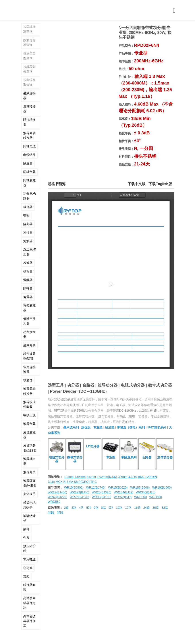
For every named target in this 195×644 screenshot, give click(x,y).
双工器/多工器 (30, 252)
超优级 (86, 427)
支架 (26, 576)
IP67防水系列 (157, 427)
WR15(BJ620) (118, 487)
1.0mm (69, 477)
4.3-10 (133, 477)
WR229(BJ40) (79, 492)
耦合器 (28, 207)
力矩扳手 (29, 494)
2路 (66, 508)
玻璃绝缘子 (29, 518)
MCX (59, 482)
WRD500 (156, 497)
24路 (147, 508)
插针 (26, 529)
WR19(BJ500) (162, 487)
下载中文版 (137, 184)
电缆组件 (29, 155)
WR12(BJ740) (96, 487)
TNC (94, 482)
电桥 (26, 215)
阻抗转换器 (29, 122)
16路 (137, 508)
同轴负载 (29, 172)
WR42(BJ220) (58, 497)
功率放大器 (29, 334)
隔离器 (28, 224)
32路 (165, 508)
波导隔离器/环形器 (30, 483)
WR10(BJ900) (74, 487)
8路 (104, 508)
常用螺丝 (29, 559)
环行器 (28, 232)
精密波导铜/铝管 (29, 356)
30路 (156, 508)
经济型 (110, 427)
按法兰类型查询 (29, 56)
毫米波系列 (71, 427)
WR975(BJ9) (123, 497)
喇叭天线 (29, 415)
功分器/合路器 (30, 196)
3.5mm (123, 477)
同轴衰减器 (29, 183)
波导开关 (29, 472)
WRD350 (140, 497)
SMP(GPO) (82, 482)
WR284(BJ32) (124, 492)
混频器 (28, 280)
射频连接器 (29, 95)
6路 (96, 508)
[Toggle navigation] (174, 11)
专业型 (98, 427)
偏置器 (28, 297)
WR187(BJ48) (140, 487)
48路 (51, 512)
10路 (119, 508)
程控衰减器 (29, 308)
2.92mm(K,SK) (107, 477)
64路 (60, 512)
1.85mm (80, 477)
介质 (26, 538)
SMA (70, 482)
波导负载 (29, 424)
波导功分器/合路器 (30, 448)
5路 (89, 508)
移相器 (28, 271)
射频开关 (29, 345)
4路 (81, 508)
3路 (74, 508)
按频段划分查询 (29, 69)
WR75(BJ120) (79, 497)
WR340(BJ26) (146, 492)
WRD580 (54, 502)
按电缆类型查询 (29, 82)
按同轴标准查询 (29, 29)
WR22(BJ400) (58, 492)
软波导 (28, 380)
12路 (128, 508)
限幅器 (28, 288)
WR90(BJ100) (102, 497)
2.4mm (91, 477)
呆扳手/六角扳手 (30, 505)
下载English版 (160, 184)
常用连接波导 (29, 369)
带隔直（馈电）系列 (131, 427)
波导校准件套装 (29, 404)
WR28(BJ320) (102, 492)
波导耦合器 (29, 461)
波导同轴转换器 (29, 135)
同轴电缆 (29, 146)
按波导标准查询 (29, 42)
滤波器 (28, 241)
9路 (111, 508)
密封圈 (28, 568)
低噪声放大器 (29, 321)
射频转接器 (29, 109)
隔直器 (28, 163)
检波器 (28, 263)
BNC (141, 477)
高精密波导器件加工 (29, 621)
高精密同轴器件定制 (29, 603)
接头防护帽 (29, 548)
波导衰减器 (29, 435)
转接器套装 (29, 587)
